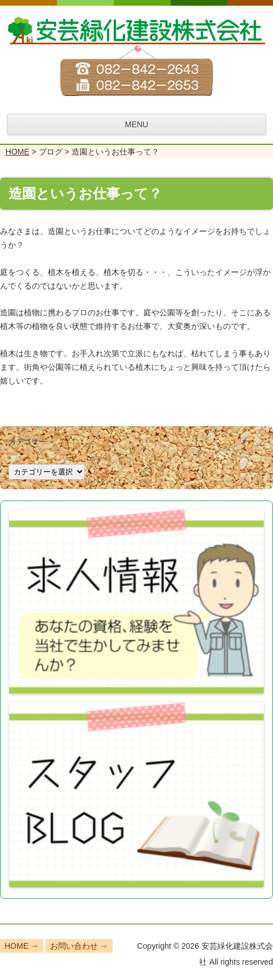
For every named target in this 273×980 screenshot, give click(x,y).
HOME (18, 152)
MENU (136, 124)
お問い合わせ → (79, 946)
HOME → (22, 946)
